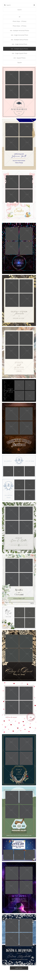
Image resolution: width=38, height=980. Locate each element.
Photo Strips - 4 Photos (19, 26)
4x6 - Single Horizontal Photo (20, 35)
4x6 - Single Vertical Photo (20, 44)
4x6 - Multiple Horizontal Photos (20, 30)
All (20, 17)
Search (19, 10)
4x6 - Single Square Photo (19, 53)
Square (20, 62)
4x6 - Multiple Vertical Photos (20, 40)
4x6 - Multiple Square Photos (19, 49)
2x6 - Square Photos (19, 58)
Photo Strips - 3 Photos (19, 21)
